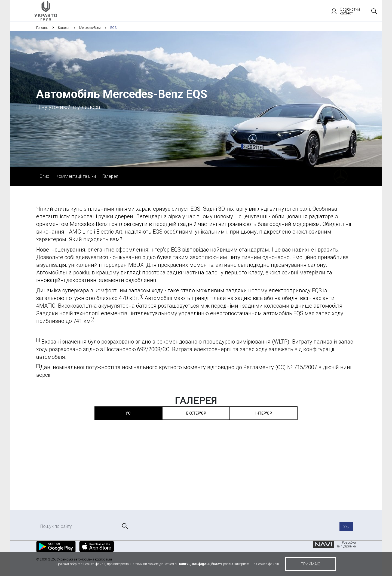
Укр (346, 526)
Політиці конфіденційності (200, 564)
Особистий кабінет (343, 11)
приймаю (311, 564)
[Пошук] (124, 526)
